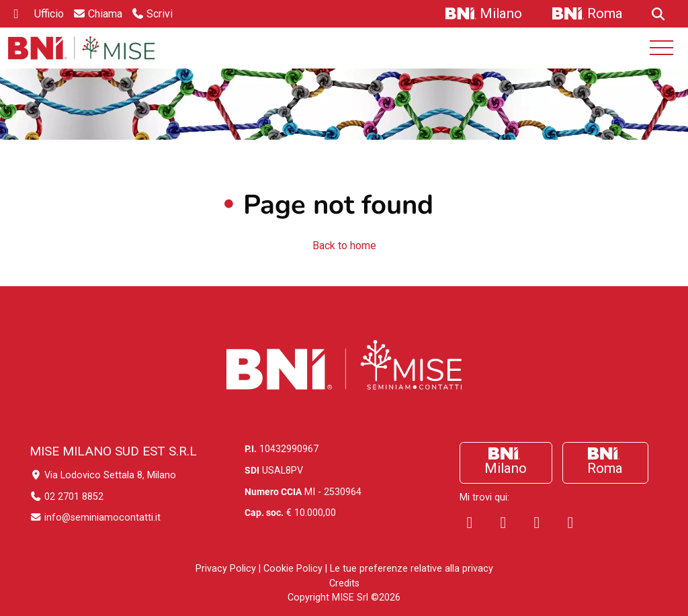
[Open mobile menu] (661, 48)
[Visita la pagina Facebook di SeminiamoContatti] (470, 523)
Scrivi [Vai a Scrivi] (160, 14)
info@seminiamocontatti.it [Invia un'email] (95, 518)
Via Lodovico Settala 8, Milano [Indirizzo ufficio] (103, 475)
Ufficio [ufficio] (49, 14)
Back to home (344, 246)
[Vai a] (656, 14)
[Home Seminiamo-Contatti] (82, 48)
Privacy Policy (226, 569)
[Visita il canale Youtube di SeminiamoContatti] (570, 523)
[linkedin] (16, 14)
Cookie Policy (293, 569)
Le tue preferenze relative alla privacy (412, 569)
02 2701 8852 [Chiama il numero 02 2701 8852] (67, 497)
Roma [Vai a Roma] (605, 13)
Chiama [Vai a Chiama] (105, 14)
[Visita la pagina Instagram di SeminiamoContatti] (537, 523)
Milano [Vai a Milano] (501, 13)
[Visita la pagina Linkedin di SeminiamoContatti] (503, 523)
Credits (344, 583)
